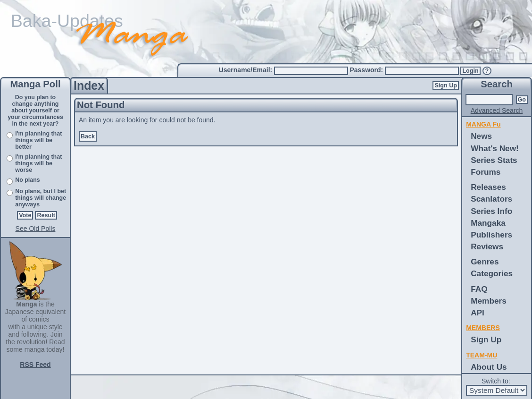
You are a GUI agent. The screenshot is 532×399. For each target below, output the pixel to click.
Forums (486, 172)
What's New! (495, 148)
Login (470, 71)
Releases (488, 187)
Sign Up (446, 85)
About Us (489, 367)
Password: (367, 70)
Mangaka (488, 223)
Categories (492, 273)
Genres (485, 262)
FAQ (479, 289)
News (481, 136)
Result (46, 215)
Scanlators (491, 199)
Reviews (487, 246)
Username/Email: (247, 70)
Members (489, 301)
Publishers (491, 235)
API (478, 313)
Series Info (491, 211)
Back (88, 136)
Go (522, 100)
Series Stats (494, 160)
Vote (25, 215)
